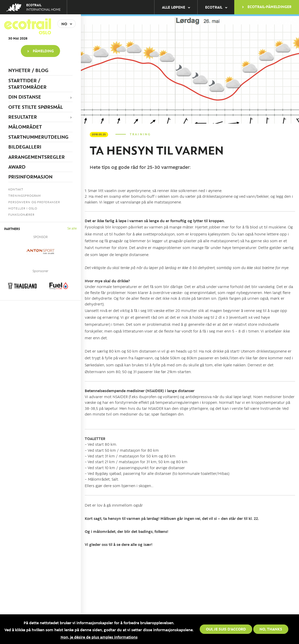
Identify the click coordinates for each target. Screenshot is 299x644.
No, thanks (271, 629)
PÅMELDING (43, 51)
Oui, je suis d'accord (226, 629)
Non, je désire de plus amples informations (99, 637)
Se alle (72, 228)
